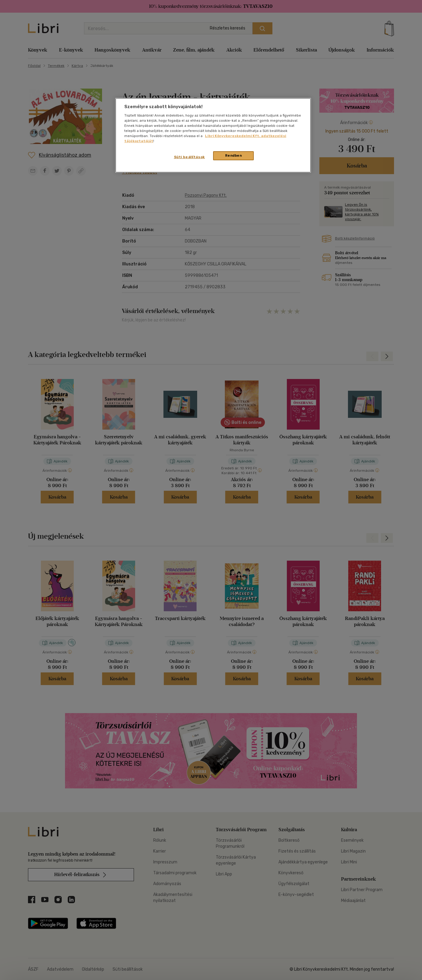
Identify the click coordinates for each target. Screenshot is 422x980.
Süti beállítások (189, 157)
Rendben (234, 155)
